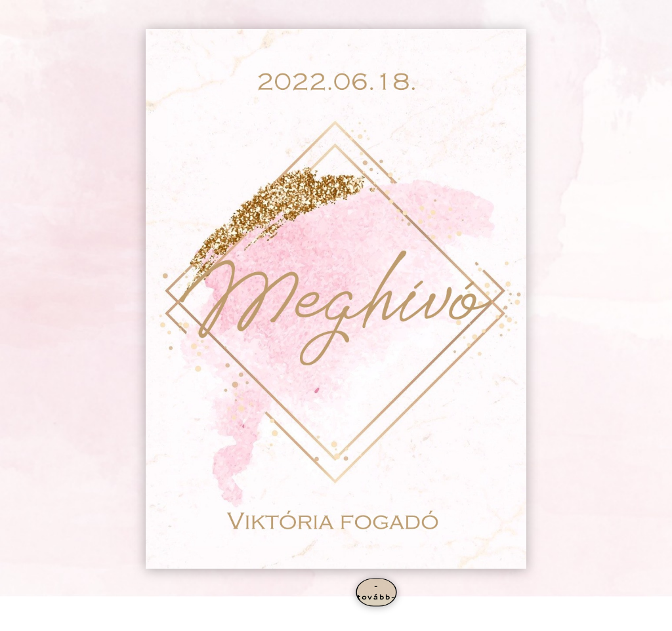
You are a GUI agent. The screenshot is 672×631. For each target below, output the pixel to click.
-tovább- (376, 592)
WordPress (192, 619)
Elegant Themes (117, 619)
